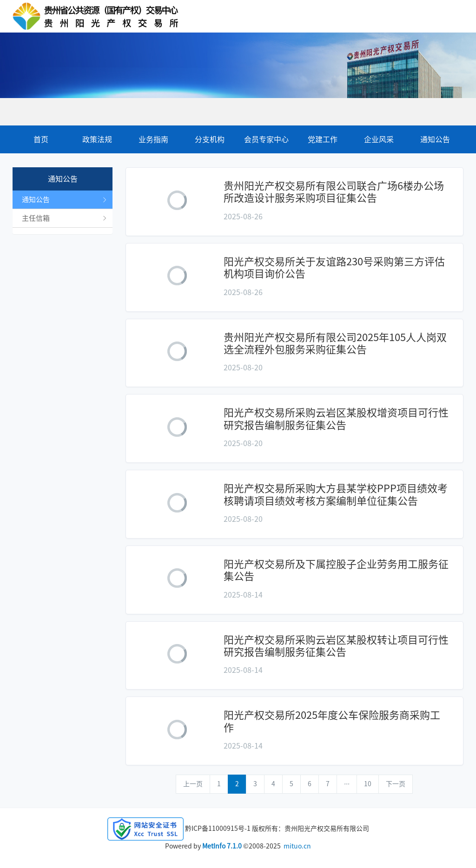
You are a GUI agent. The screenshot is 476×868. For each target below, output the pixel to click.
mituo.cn (297, 846)
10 (368, 784)
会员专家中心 (266, 139)
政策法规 (97, 139)
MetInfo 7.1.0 (222, 846)
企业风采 (379, 139)
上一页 (193, 784)
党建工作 (323, 139)
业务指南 (153, 139)
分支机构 (210, 139)
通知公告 (435, 139)
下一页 (396, 784)
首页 (41, 139)
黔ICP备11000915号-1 (218, 829)
